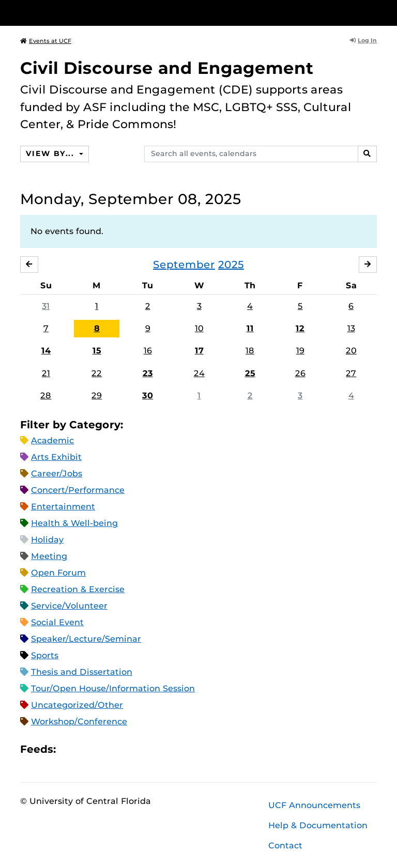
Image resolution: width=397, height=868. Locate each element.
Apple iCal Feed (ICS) (69, 749)
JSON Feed (140, 749)
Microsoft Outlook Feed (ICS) (87, 749)
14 (46, 351)
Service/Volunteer (69, 606)
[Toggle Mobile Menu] (374, 12)
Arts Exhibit (56, 457)
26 (300, 373)
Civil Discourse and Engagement (167, 68)
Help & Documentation (318, 825)
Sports (45, 655)
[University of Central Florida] (89, 13)
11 (250, 328)
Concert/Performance (78, 490)
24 (199, 373)
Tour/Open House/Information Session (113, 688)
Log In (363, 40)
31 (46, 306)
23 (148, 373)
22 (97, 373)
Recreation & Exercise (78, 589)
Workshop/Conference (79, 722)
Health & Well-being (74, 523)
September (184, 265)
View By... (51, 153)
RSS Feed (104, 749)
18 (250, 351)
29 (97, 396)
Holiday (47, 540)
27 (351, 373)
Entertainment (63, 507)
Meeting (49, 556)
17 (199, 351)
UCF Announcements (314, 805)
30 (148, 396)
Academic (52, 440)
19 (300, 351)
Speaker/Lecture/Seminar (86, 639)
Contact (285, 846)
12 (300, 328)
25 (250, 373)
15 (97, 351)
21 (46, 373)
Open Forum (58, 573)
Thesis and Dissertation (82, 672)
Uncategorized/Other (77, 705)
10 (199, 328)
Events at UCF (46, 41)
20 (351, 351)
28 (46, 396)
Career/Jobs (57, 474)
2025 (231, 265)
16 (148, 351)
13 (351, 328)
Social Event (57, 622)
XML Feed (122, 749)
